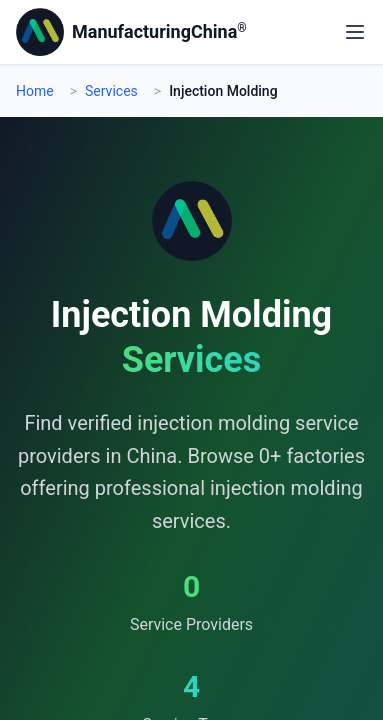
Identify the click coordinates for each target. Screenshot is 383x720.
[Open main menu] (355, 32)
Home (35, 91)
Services (111, 91)
